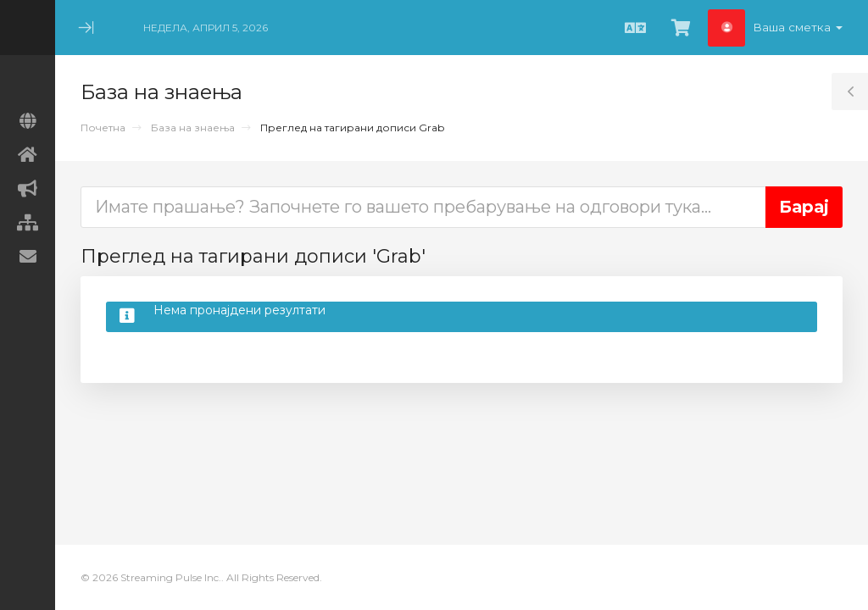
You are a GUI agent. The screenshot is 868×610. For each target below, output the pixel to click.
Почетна (103, 128)
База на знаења (193, 128)
